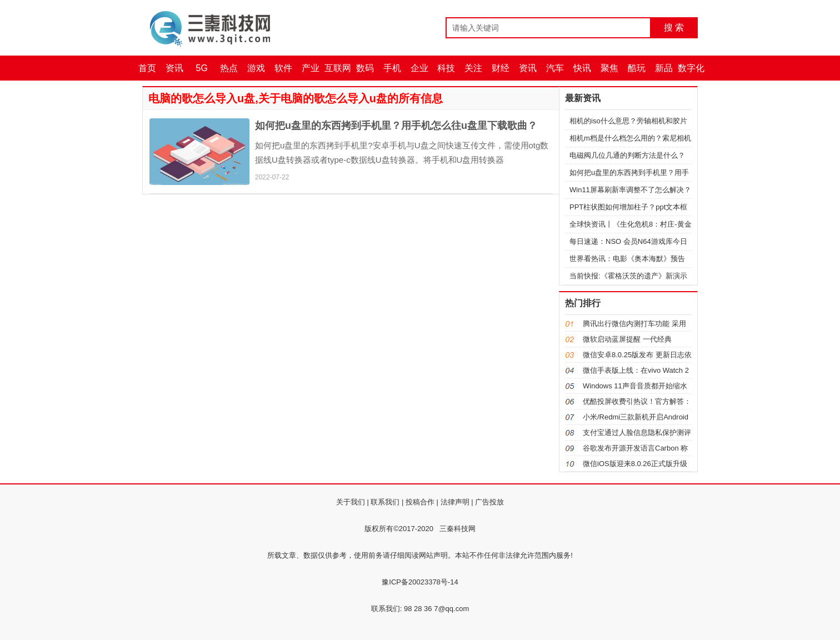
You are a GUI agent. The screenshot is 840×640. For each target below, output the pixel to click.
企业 (419, 68)
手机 (392, 68)
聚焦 (609, 68)
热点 (229, 68)
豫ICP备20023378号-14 (420, 582)
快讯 (582, 68)
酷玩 (637, 68)
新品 (664, 68)
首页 (147, 68)
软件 (283, 68)
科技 (446, 68)
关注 (473, 68)
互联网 (338, 68)
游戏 (256, 68)
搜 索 (674, 27)
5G (202, 68)
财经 (501, 68)
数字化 (691, 68)
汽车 (555, 68)
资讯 (174, 68)
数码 (365, 68)
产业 (311, 68)
